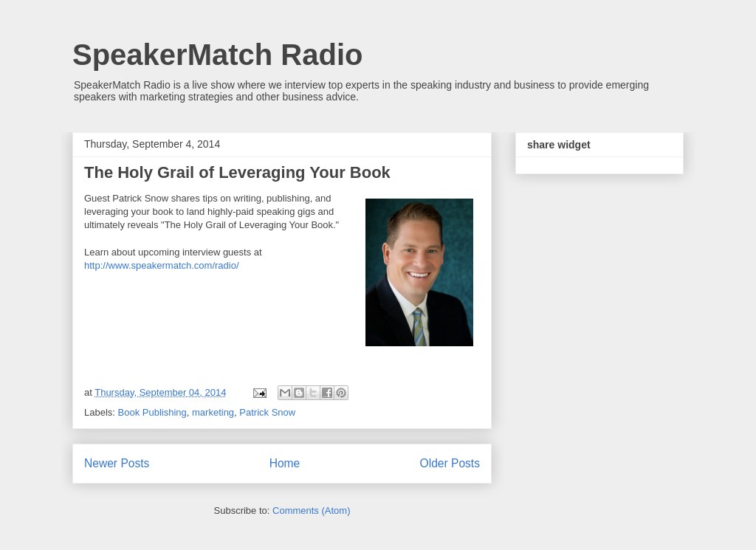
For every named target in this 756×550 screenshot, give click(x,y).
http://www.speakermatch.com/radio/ (162, 265)
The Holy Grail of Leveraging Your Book (237, 172)
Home (285, 463)
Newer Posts (117, 463)
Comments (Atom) (311, 511)
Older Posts (450, 463)
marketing (213, 412)
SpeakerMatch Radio (217, 55)
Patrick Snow (267, 412)
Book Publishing (152, 412)
